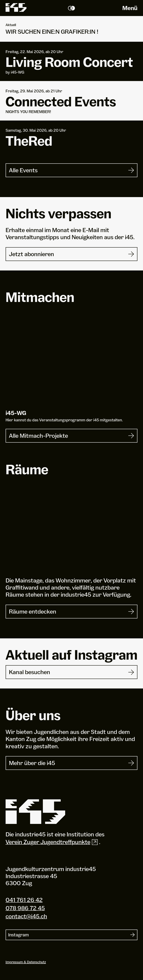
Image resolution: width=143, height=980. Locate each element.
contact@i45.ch (26, 916)
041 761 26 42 (24, 900)
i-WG (16, 413)
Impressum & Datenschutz (26, 962)
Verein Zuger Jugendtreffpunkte (52, 842)
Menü (130, 8)
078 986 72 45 (25, 908)
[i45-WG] (72, 362)
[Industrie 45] (35, 812)
